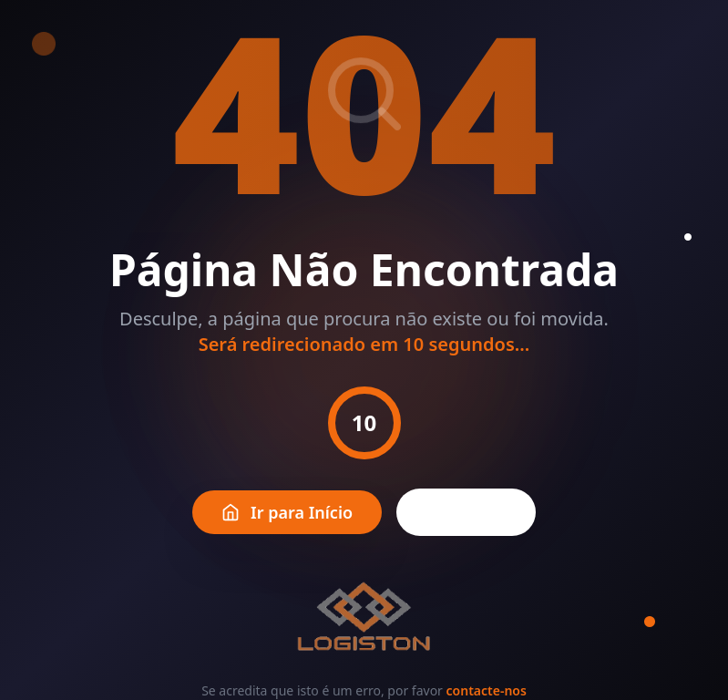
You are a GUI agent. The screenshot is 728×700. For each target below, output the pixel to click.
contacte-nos (487, 690)
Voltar (466, 512)
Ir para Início (287, 512)
